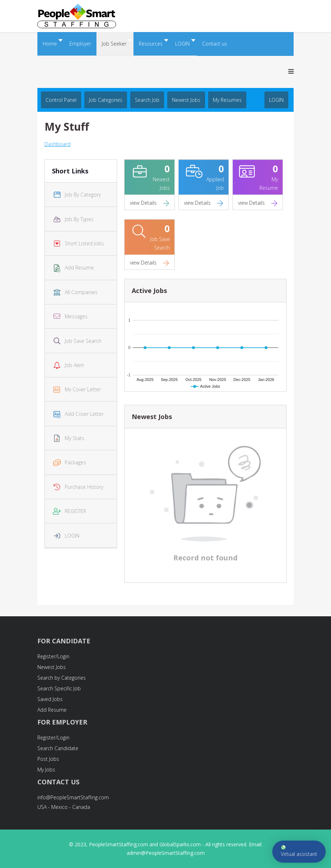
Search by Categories (62, 678)
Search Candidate (58, 748)
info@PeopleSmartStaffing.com (73, 797)
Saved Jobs (50, 699)
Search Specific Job (59, 688)
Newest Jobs (186, 100)
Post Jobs (48, 759)
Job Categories (106, 100)
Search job (147, 100)
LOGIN (276, 100)
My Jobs (46, 770)
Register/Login (53, 656)
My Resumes (227, 100)
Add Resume (52, 710)
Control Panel (61, 100)
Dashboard (57, 144)
